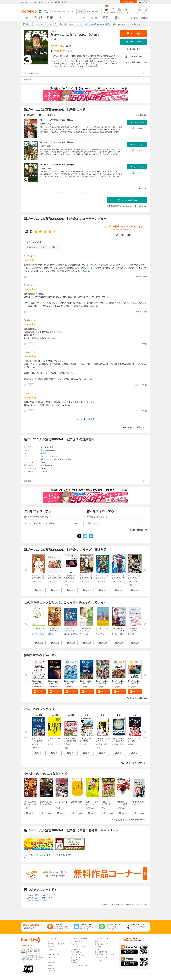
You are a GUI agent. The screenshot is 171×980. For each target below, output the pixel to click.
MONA (50, 634)
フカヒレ (115, 634)
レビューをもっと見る (85, 419)
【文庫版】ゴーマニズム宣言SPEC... (70, 578)
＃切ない (54, 247)
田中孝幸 (83, 744)
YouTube (51, 968)
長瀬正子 (123, 744)
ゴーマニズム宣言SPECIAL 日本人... (54, 578)
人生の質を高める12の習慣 (86, 630)
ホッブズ (35, 634)
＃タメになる (32, 247)
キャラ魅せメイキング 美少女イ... (118, 631)
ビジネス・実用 (47, 447)
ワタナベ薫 (84, 634)
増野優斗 (107, 744)
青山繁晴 (99, 744)
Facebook (52, 971)
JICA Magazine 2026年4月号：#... (38, 683)
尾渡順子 (67, 744)
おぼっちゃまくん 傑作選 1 (108, 803)
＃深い (44, 247)
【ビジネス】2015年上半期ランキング (38, 856)
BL (61, 18)
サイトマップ (100, 960)
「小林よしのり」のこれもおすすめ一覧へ (130, 820)
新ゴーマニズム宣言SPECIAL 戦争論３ (57, 165)
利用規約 (98, 949)
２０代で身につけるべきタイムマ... (70, 631)
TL (72, 18)
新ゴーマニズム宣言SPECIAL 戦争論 (57, 120)
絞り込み (47, 12)
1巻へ (41, 115)
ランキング (52, 949)
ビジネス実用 (106, 18)
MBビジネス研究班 (71, 634)
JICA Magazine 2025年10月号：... (87, 683)
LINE (50, 957)
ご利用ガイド (145, 18)
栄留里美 (115, 744)
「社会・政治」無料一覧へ (137, 698)
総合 (27, 18)
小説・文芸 (94, 18)
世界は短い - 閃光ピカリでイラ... (103, 740)
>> (126, 193)
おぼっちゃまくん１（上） (92, 803)
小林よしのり (56, 39)
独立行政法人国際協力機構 (41, 687)
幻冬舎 (44, 453)
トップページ (53, 941)
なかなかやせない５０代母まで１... (54, 631)
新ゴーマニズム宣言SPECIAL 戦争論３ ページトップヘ (124, 904)
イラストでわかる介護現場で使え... (70, 741)
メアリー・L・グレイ (56, 744)
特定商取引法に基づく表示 (104, 955)
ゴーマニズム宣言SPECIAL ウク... (86, 578)
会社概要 (98, 941)
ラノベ (83, 18)
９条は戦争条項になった (139, 803)
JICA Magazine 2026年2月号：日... (55, 683)
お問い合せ (75, 960)
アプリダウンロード (78, 947)
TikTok (50, 966)
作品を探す (75, 944)
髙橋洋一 (131, 744)
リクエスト (75, 963)
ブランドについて (101, 944)
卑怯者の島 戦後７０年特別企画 (46, 804)
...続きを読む (86, 271)
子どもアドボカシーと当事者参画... (118, 741)
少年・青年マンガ (38, 18)
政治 (53, 450)
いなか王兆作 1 (61, 802)
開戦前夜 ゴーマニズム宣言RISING (123, 804)
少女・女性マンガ (49, 18)
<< (45, 193)
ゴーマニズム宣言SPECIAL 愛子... (38, 578)
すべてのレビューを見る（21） (135, 427)
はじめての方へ (134, 18)
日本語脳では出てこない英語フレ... (134, 631)
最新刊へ (51, 115)
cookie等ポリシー (101, 958)
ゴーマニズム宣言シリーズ (52, 456)
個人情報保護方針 (101, 952)
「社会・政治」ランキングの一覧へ (133, 763)
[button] (39, 590)
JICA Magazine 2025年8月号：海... (103, 683)
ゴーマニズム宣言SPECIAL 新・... (134, 578)
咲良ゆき (123, 634)
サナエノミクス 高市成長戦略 (39, 740)
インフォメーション (78, 958)
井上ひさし (100, 634)
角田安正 (43, 634)
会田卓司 (35, 744)
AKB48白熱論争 (77, 802)
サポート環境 (76, 952)
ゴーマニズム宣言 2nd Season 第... (102, 578)
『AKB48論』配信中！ (64, 855)
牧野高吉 (131, 634)
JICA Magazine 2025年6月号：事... (119, 683)
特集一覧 (51, 947)
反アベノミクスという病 (134, 740)
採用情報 (98, 947)
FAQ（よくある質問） (79, 955)
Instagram (52, 963)
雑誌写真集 (117, 18)
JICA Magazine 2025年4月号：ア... (135, 683)
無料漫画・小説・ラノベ (57, 944)
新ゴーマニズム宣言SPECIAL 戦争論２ (57, 142)
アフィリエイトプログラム (81, 966)
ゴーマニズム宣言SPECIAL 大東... (118, 578)
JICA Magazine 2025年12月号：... (71, 683)
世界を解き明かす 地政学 (86, 740)
